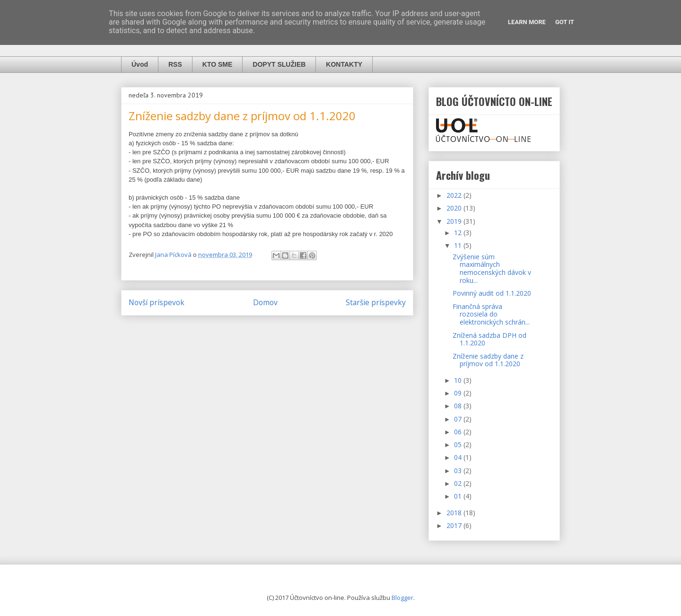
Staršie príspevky (376, 302)
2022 (455, 195)
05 (459, 444)
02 (459, 483)
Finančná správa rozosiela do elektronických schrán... (491, 314)
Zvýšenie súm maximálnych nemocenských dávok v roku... (492, 268)
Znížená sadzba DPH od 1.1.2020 (489, 339)
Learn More (527, 22)
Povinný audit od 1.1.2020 (492, 293)
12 (459, 233)
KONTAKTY (344, 64)
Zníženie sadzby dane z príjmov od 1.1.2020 (488, 360)
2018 (455, 513)
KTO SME (218, 64)
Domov (265, 302)
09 (459, 393)
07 (459, 419)
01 (459, 496)
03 (459, 471)
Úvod (140, 64)
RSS (175, 64)
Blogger (402, 598)
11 (459, 245)
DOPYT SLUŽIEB (279, 64)
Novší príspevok (157, 302)
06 (459, 432)
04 (459, 457)
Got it (565, 22)
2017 (455, 525)
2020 (455, 208)
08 (459, 406)
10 (459, 380)
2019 (455, 221)
